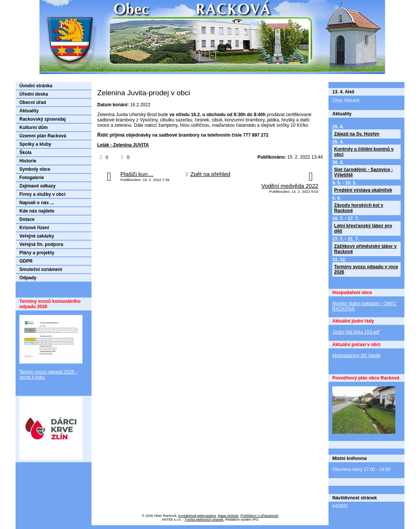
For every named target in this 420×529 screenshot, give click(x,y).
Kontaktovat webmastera (197, 516)
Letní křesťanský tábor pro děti (363, 228)
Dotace (27, 219)
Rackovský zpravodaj (43, 119)
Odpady (28, 278)
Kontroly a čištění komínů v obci (364, 152)
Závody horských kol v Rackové (359, 208)
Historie (28, 161)
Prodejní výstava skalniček (363, 190)
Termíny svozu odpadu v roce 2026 (366, 269)
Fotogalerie (32, 178)
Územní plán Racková (43, 136)
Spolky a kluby (35, 144)
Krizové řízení (34, 228)
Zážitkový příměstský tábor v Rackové (366, 249)
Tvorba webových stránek (204, 520)
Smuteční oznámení (41, 269)
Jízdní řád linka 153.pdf (356, 332)
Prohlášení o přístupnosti (259, 516)
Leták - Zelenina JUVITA (123, 145)
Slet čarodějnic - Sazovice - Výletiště (364, 172)
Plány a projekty (37, 253)
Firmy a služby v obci (42, 194)
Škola (25, 153)
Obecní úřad (33, 102)
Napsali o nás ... (37, 203)
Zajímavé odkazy (37, 186)
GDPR (26, 261)
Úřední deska (34, 94)
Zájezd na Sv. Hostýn (357, 134)
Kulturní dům (34, 128)
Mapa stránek (228, 516)
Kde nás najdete (37, 211)
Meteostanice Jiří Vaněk (356, 356)
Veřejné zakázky (37, 236)
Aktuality (29, 111)
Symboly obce (35, 169)
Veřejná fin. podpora (41, 244)
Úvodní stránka (36, 86)
